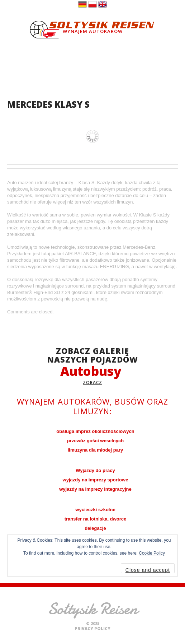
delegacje (95, 528)
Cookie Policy (152, 553)
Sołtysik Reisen (93, 609)
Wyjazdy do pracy (95, 470)
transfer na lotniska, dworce (96, 519)
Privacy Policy (92, 628)
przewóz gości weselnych (95, 441)
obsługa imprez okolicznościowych (95, 431)
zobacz (92, 382)
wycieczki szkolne (95, 510)
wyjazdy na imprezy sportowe (96, 480)
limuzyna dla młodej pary (96, 450)
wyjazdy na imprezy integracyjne (95, 489)
